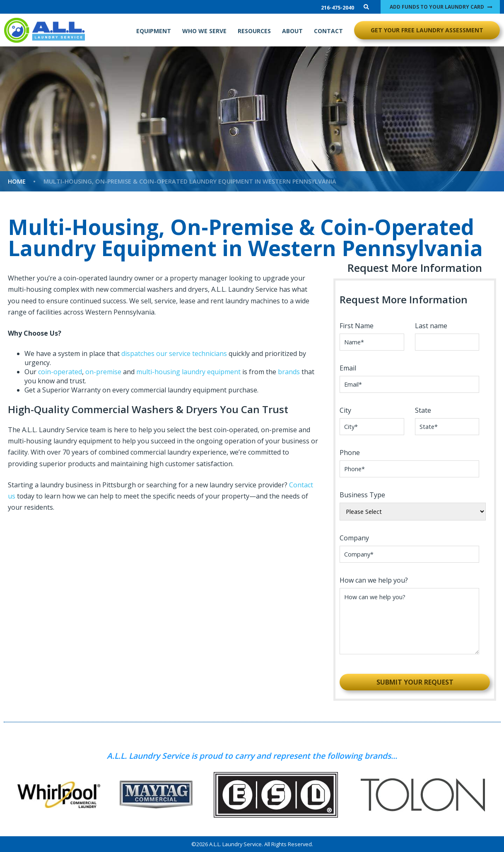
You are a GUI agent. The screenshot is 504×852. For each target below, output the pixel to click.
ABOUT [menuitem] (292, 31)
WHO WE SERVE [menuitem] (204, 31)
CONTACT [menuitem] (328, 31)
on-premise (103, 372)
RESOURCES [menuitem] (254, 31)
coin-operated (60, 372)
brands (289, 372)
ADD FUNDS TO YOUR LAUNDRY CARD (437, 7)
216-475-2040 (338, 8)
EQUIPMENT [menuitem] (154, 31)
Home (17, 181)
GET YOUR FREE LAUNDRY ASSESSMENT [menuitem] (427, 30)
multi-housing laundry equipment (188, 372)
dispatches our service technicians (175, 353)
